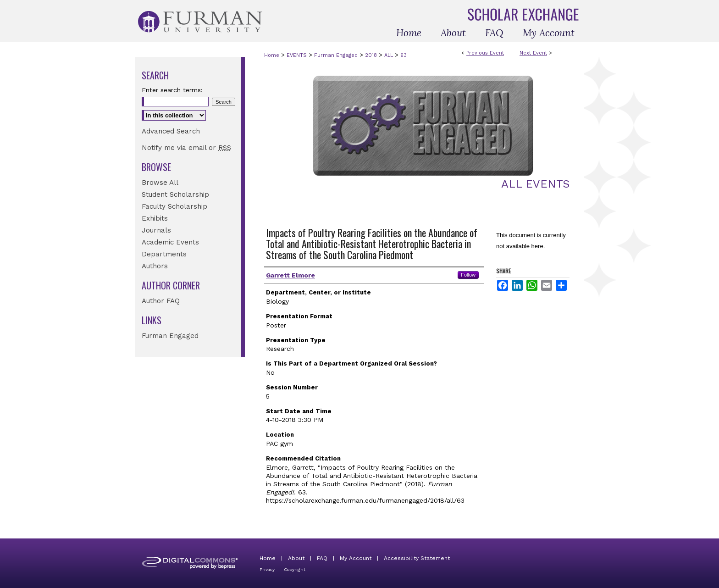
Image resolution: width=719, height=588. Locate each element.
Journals (156, 230)
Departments (164, 254)
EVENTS (298, 55)
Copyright (295, 569)
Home (272, 55)
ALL (390, 55)
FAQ (322, 558)
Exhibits (155, 218)
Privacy (267, 569)
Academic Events (170, 242)
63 (404, 55)
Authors (155, 266)
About (296, 558)
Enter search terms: (172, 90)
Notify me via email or (186, 148)
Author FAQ (161, 301)
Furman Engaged (337, 55)
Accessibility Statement (417, 558)
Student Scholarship (175, 194)
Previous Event (485, 53)
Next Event (533, 53)
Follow (468, 275)
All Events (535, 184)
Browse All (160, 183)
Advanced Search (171, 131)
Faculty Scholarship (174, 206)
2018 (372, 55)
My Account (356, 558)
